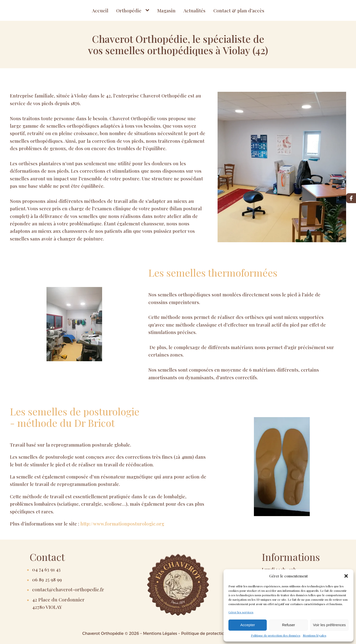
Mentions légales (315, 635)
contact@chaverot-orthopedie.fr (68, 589)
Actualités (194, 10)
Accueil (100, 10)
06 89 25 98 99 (47, 579)
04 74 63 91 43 (46, 569)
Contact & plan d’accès (239, 10)
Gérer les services (241, 612)
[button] (346, 576)
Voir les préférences (329, 625)
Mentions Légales (160, 633)
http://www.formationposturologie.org (122, 524)
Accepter (248, 625)
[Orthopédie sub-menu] (148, 11)
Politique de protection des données (276, 635)
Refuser (289, 625)
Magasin (166, 10)
